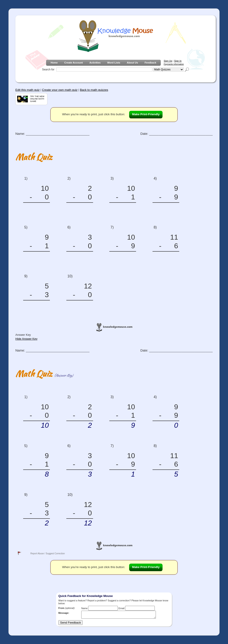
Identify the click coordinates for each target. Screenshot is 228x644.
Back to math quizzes (94, 90)
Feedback (150, 63)
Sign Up (168, 61)
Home (54, 63)
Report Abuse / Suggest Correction (48, 554)
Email (121, 608)
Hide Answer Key (26, 339)
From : (67, 608)
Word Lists (114, 63)
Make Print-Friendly (146, 114)
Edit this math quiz (27, 90)
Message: (64, 613)
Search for (48, 70)
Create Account (74, 63)
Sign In (178, 61)
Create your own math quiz (60, 90)
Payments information (174, 64)
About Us (132, 63)
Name (84, 608)
